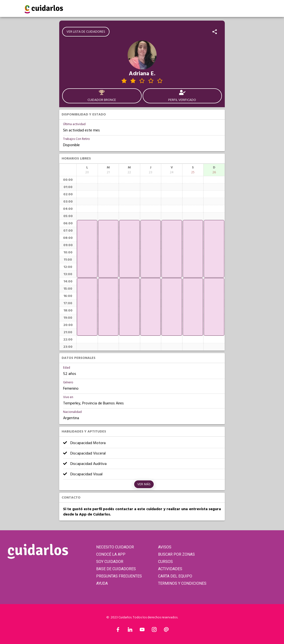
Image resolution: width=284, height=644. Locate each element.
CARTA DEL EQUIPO (175, 576)
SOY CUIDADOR (110, 562)
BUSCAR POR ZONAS (176, 554)
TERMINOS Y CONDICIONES (182, 583)
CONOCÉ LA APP (111, 554)
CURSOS (165, 562)
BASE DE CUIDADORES (116, 569)
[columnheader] (87, 170)
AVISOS (165, 547)
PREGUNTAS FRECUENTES (119, 576)
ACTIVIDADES (170, 569)
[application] (87, 249)
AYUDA (102, 583)
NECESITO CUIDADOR (115, 547)
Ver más (144, 484)
